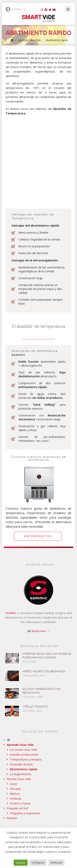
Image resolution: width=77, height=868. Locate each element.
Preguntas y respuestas (25, 813)
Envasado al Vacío (21, 764)
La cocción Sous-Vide (23, 750)
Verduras (16, 799)
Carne (13, 784)
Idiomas (14, 9)
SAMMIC (11, 613)
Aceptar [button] (21, 863)
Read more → (41, 631)
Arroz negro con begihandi (44, 671)
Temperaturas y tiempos (26, 759)
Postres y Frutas (20, 803)
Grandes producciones (24, 755)
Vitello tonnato (35, 707)
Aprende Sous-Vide (30, 40)
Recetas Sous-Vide (19, 779)
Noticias (12, 818)
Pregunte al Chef (17, 808)
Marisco (15, 794)
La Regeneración (21, 774)
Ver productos (38, 536)
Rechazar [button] (56, 863)
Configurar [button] (38, 863)
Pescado (15, 789)
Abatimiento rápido (57, 40)
